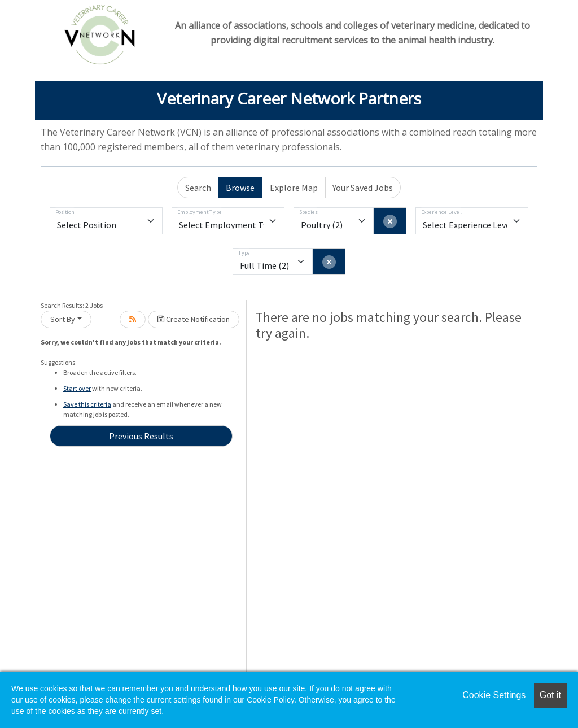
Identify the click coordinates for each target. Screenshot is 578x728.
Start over (77, 388)
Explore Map (294, 188)
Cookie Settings (494, 695)
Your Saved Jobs (363, 188)
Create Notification (194, 319)
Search (198, 188)
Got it (550, 695)
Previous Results (141, 436)
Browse (240, 188)
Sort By (63, 319)
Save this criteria (87, 404)
